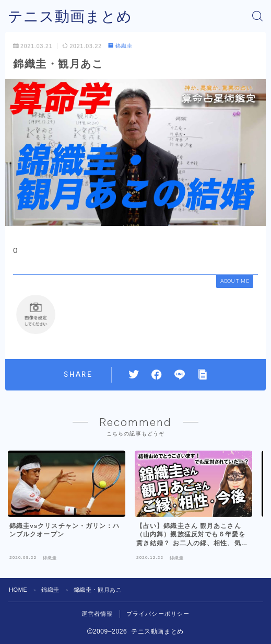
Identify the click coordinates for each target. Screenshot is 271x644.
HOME (18, 590)
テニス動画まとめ (70, 16)
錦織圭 (120, 46)
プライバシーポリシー (158, 614)
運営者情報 (97, 614)
